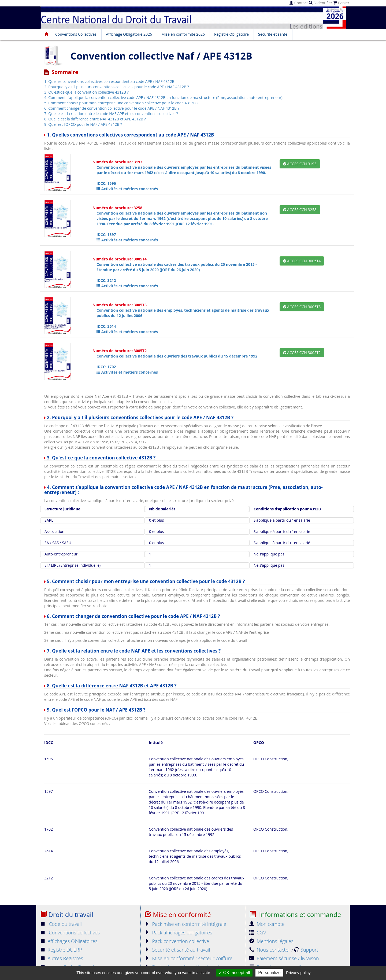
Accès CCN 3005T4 (302, 261)
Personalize (269, 973)
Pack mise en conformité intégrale (185, 924)
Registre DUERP (61, 950)
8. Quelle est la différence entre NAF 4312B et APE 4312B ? (95, 119)
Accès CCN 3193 (300, 164)
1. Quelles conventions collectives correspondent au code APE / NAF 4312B (109, 81)
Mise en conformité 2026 (183, 34)
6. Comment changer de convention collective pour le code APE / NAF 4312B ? (112, 108)
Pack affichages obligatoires (178, 933)
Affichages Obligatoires (69, 941)
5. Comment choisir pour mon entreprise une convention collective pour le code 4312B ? (121, 103)
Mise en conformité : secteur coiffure (189, 958)
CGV (258, 933)
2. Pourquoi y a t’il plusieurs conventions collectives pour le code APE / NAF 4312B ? (117, 87)
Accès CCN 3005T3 (302, 307)
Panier (341, 3)
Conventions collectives (70, 933)
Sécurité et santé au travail (177, 950)
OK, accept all (234, 973)
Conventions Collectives (76, 34)
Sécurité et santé (273, 34)
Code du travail (61, 924)
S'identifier (320, 3)
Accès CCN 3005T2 (302, 353)
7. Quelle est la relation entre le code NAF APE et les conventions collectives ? (111, 114)
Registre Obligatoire (231, 34)
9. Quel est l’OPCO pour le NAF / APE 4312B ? (83, 124)
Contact (299, 3)
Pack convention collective (177, 941)
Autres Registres (62, 958)
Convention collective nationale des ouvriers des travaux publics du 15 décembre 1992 (177, 356)
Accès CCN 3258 (300, 210)
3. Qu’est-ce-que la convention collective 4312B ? (86, 92)
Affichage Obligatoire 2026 (129, 34)
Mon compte (267, 924)
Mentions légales (271, 941)
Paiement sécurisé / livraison (284, 958)
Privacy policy (298, 973)
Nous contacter (270, 950)
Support (306, 950)
